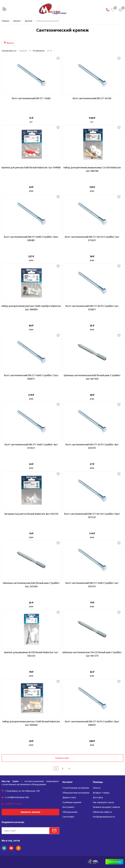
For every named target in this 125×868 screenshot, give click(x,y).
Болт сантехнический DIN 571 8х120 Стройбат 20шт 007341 (92, 516)
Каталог (68, 782)
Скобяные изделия (72, 802)
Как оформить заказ (103, 802)
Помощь (98, 782)
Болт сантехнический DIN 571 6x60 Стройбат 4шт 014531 (31, 446)
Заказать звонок (30, 812)
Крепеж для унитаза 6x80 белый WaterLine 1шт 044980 (31, 168)
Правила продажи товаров (107, 807)
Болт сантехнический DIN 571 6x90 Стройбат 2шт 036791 (92, 585)
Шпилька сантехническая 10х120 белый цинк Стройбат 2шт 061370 (92, 654)
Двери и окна (69, 797)
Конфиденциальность (104, 817)
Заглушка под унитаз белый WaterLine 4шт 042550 (31, 514)
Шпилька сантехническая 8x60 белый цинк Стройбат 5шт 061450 (92, 377)
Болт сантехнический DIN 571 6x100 (92, 98)
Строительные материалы (76, 788)
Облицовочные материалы (76, 793)
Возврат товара (101, 793)
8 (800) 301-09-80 (13, 804)
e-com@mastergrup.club (17, 797)
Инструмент (69, 807)
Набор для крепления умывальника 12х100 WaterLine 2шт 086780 (92, 169)
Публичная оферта (102, 812)
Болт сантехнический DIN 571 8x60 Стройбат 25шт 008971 (31, 377)
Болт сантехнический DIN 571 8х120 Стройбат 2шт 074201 (92, 239)
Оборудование (70, 812)
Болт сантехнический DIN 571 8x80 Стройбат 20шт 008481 (31, 239)
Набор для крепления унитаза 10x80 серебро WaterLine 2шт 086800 (31, 308)
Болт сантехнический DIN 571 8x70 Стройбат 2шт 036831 (92, 308)
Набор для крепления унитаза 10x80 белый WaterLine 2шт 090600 (31, 723)
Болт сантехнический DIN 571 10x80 (31, 98)
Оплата (97, 788)
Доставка (98, 797)
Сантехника (68, 817)
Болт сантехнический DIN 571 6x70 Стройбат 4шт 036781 (92, 446)
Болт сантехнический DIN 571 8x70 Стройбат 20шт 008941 (92, 723)
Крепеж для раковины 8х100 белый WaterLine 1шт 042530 (31, 654)
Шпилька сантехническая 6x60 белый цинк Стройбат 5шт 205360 (31, 585)
